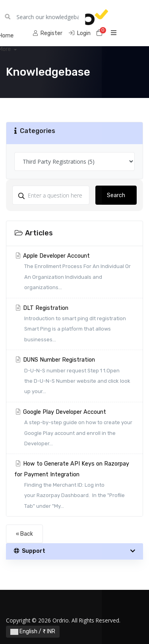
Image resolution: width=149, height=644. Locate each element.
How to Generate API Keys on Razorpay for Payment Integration (74, 486)
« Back (24, 534)
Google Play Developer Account (74, 429)
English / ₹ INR (33, 631)
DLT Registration (74, 325)
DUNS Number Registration (74, 377)
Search (116, 195)
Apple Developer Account (74, 273)
